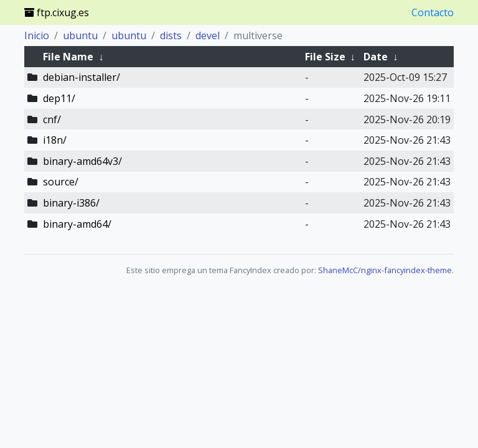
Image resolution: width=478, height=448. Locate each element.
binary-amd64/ (77, 224)
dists (171, 35)
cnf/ (52, 119)
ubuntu (80, 35)
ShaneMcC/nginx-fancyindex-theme (385, 270)
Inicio (37, 35)
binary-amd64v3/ (82, 161)
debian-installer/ (82, 77)
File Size (325, 57)
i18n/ (55, 140)
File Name (68, 57)
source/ (61, 182)
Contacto (433, 12)
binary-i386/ (71, 203)
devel (208, 35)
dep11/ (59, 98)
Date (376, 57)
